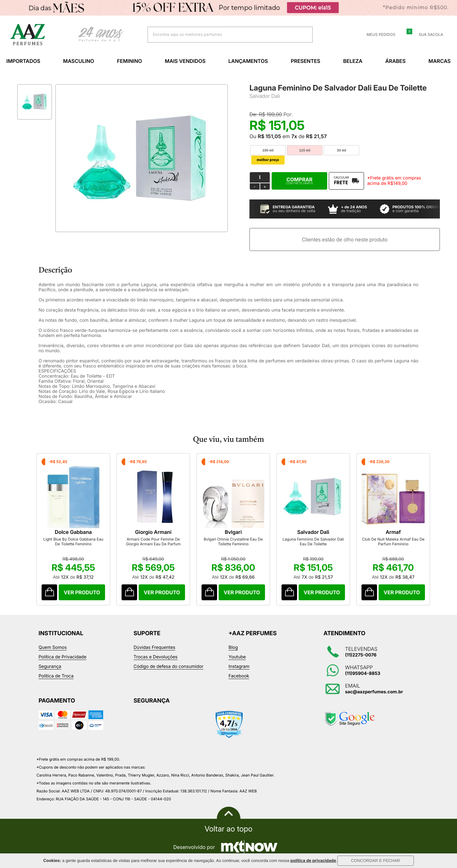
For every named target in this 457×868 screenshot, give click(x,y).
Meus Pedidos (377, 35)
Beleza (353, 61)
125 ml (305, 150)
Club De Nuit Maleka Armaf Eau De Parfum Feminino (393, 542)
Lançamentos (248, 61)
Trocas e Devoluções (156, 657)
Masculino (79, 61)
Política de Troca (56, 676)
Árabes (395, 61)
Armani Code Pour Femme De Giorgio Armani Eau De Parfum (153, 542)
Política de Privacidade (63, 657)
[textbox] (222, 34)
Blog (233, 647)
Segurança (50, 666)
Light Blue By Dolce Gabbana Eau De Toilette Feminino (73, 542)
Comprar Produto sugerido (49, 592)
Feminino (129, 61)
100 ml (268, 150)
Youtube (237, 657)
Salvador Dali (265, 96)
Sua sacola (427, 35)
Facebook (239, 676)
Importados (23, 61)
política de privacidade (313, 861)
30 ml (342, 150)
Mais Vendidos (185, 61)
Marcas (440, 61)
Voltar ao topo (228, 829)
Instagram (239, 666)
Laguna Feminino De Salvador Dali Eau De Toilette (313, 542)
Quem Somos (53, 647)
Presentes (305, 61)
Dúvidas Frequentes (155, 647)
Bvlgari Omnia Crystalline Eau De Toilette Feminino (233, 542)
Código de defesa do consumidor (169, 666)
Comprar (299, 181)
